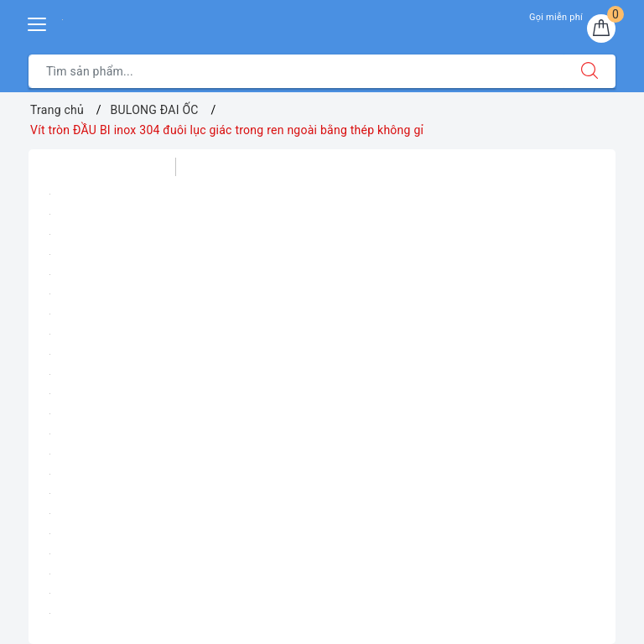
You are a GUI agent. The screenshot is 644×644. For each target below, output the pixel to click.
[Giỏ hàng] (601, 29)
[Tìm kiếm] (589, 71)
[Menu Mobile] (38, 22)
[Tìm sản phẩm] (296, 71)
